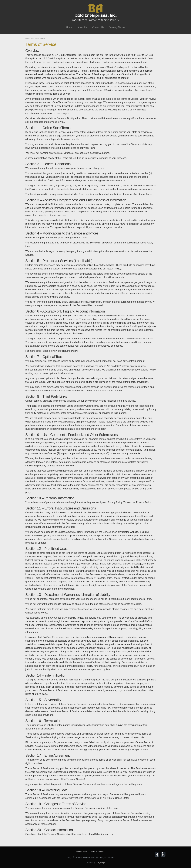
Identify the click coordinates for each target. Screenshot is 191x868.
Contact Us (98, 27)
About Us (82, 27)
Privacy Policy (81, 852)
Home (69, 27)
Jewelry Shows (117, 27)
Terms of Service (97, 852)
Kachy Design (100, 863)
